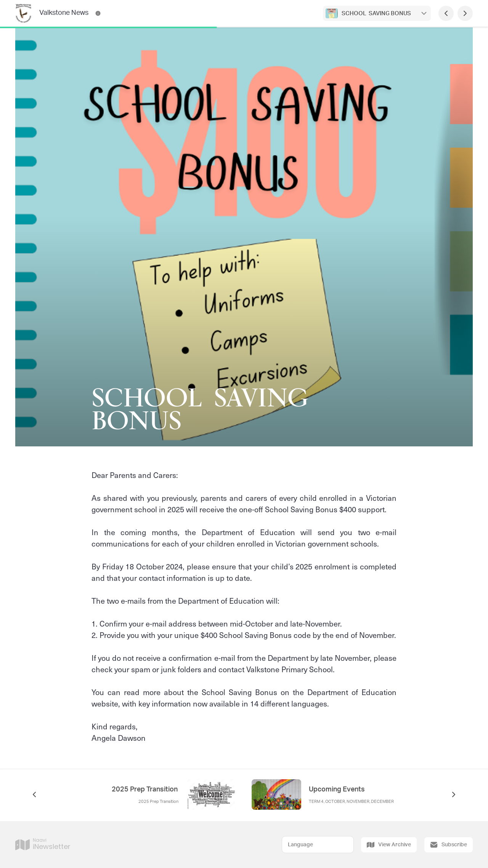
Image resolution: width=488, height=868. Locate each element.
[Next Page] (465, 13)
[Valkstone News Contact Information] (98, 13)
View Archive (389, 845)
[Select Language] (318, 845)
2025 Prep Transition (145, 790)
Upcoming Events (337, 790)
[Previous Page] (446, 13)
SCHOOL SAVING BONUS (377, 14)
